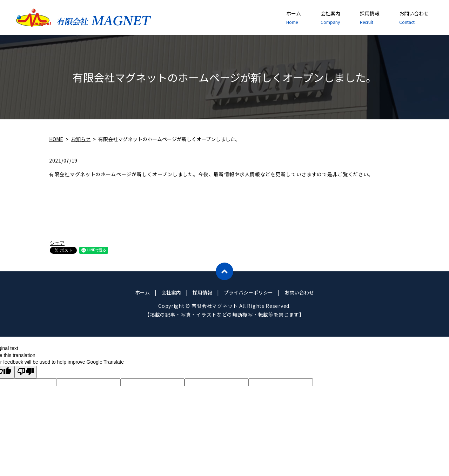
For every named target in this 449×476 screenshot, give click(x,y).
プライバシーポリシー (248, 292)
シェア (57, 243)
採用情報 (370, 18)
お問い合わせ (414, 18)
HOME (56, 139)
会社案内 (330, 18)
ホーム (294, 18)
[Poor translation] (26, 372)
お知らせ (81, 139)
